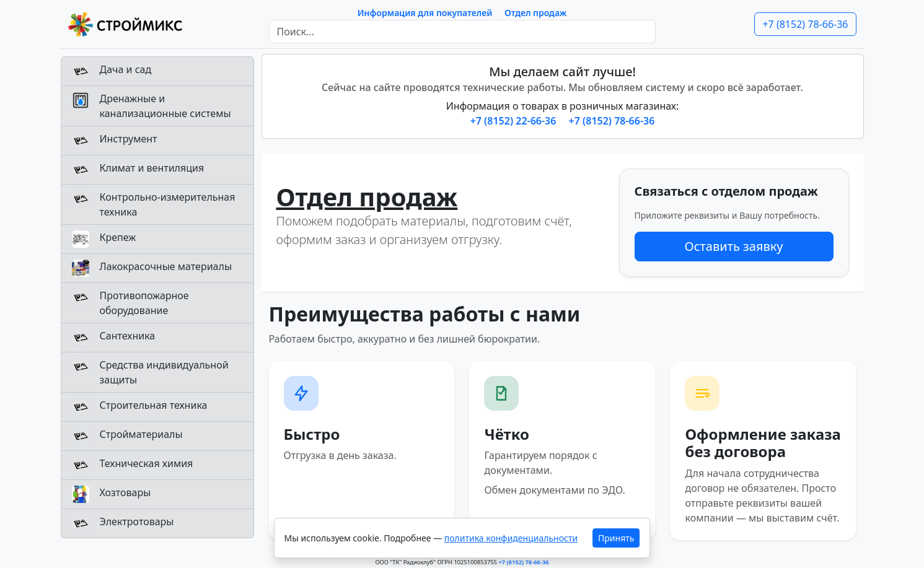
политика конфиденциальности (511, 538)
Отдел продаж (535, 13)
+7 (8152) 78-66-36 (805, 24)
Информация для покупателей (425, 13)
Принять (616, 538)
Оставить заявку (733, 246)
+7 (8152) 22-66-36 (515, 121)
